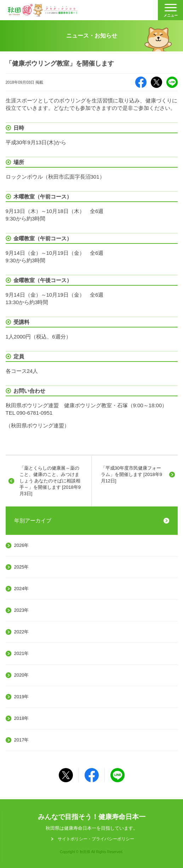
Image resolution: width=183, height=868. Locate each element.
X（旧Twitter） (156, 82)
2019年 (22, 697)
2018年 (22, 718)
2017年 (22, 740)
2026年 (22, 545)
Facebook (141, 82)
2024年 (22, 589)
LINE (172, 82)
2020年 (22, 675)
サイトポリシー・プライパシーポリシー (96, 839)
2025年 (22, 567)
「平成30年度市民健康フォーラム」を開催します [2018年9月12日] (131, 474)
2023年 (22, 610)
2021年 (22, 653)
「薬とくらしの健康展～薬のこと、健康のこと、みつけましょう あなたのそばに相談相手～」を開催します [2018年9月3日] (50, 481)
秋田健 (43, 10)
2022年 (22, 632)
